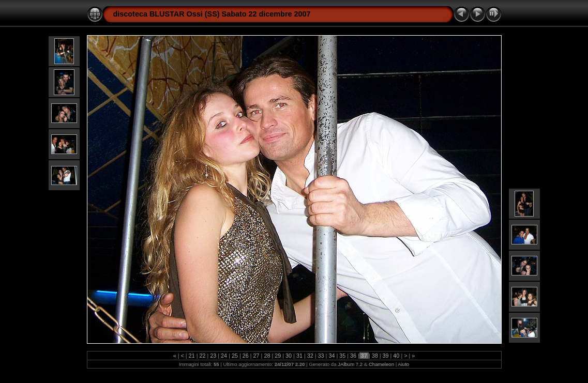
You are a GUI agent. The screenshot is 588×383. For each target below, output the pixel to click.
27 (257, 356)
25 (235, 356)
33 (321, 356)
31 (299, 356)
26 (246, 356)
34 (331, 356)
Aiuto (403, 364)
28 (267, 356)
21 (192, 356)
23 (213, 356)
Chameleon (381, 364)
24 (224, 356)
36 (353, 356)
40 (396, 356)
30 (289, 356)
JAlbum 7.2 (350, 364)
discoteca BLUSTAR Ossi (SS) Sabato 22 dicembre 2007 (212, 14)
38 (375, 356)
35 (342, 356)
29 (278, 356)
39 (386, 356)
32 (310, 356)
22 (202, 356)
